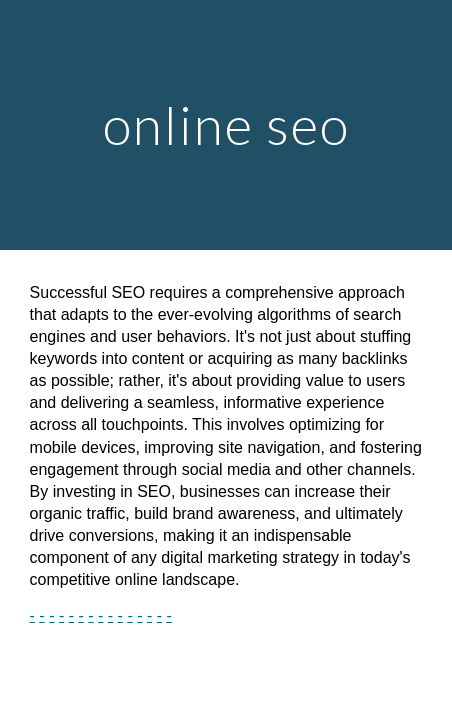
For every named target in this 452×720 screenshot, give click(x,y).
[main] (226, 124)
